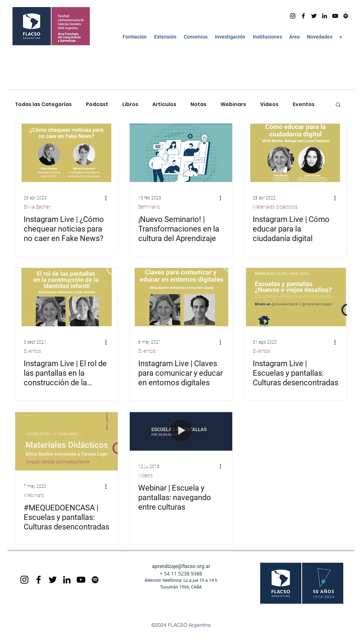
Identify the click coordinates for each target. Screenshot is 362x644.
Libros (130, 104)
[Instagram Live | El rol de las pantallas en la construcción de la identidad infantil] (66, 297)
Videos (269, 104)
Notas (198, 104)
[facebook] (303, 16)
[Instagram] (293, 16)
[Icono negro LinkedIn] (325, 16)
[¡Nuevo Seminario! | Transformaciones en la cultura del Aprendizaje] (181, 153)
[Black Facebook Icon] (39, 580)
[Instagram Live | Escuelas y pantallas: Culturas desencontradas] (296, 297)
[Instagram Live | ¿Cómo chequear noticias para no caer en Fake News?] (66, 153)
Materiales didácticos (275, 207)
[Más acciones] (108, 198)
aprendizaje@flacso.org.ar (181, 566)
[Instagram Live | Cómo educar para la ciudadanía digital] (296, 153)
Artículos (164, 104)
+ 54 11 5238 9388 (181, 573)
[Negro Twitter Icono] (314, 16)
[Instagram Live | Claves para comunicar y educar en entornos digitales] (181, 297)
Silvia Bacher (37, 207)
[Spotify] (346, 16)
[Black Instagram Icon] (24, 580)
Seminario (149, 207)
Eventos (304, 104)
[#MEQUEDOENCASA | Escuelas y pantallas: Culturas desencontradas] (66, 441)
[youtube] (335, 16)
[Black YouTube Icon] (81, 580)
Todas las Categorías (43, 104)
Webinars (233, 104)
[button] (135, 37)
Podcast (97, 104)
